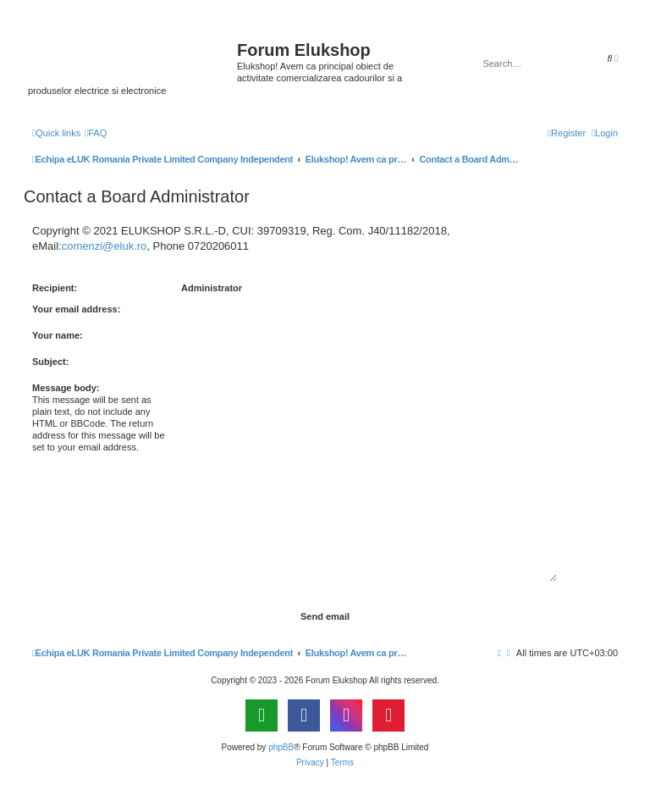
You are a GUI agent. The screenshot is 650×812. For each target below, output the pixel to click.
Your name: (58, 335)
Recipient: (55, 288)
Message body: (66, 388)
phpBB (281, 747)
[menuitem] (96, 133)
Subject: (50, 362)
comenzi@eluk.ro (105, 246)
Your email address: (76, 309)
